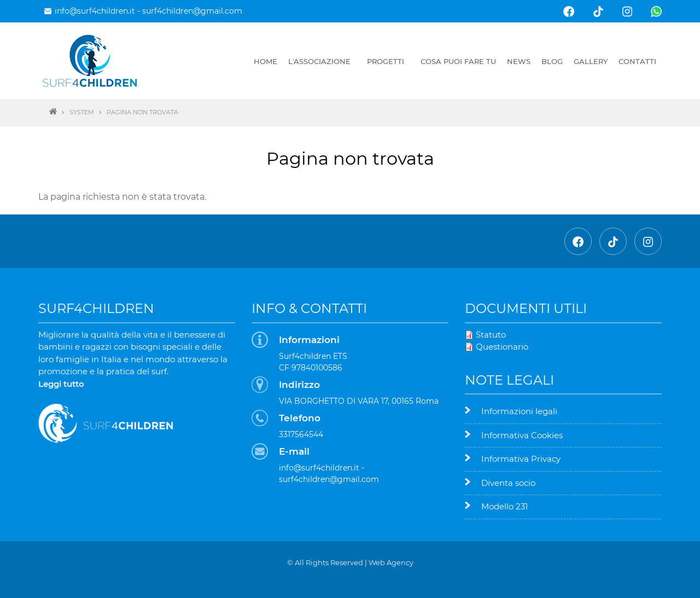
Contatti (637, 61)
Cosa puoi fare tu (458, 61)
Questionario (502, 347)
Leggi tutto (61, 384)
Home (266, 61)
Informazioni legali (519, 411)
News (519, 61)
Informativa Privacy (521, 459)
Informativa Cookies (522, 435)
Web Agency (391, 562)
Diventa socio (508, 483)
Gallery (591, 61)
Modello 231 (504, 506)
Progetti (386, 61)
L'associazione (319, 61)
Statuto (491, 335)
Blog (552, 61)
